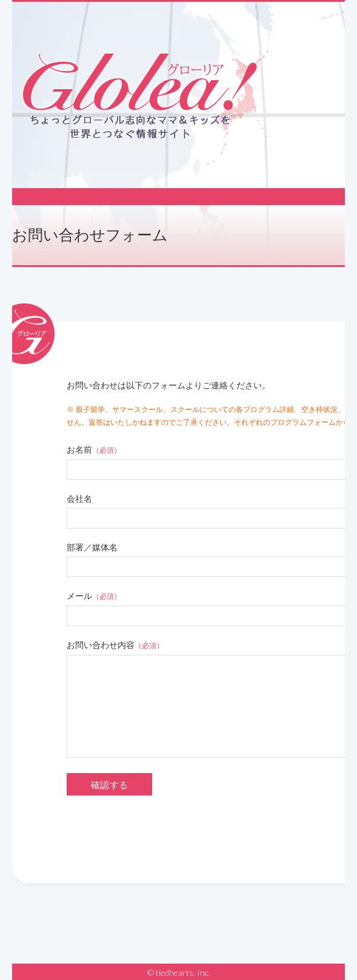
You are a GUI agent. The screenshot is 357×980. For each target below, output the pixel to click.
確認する (109, 785)
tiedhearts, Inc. (183, 972)
